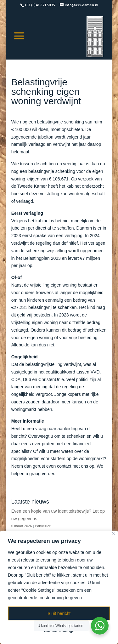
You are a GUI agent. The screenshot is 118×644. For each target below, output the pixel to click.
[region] (59, 587)
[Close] (114, 534)
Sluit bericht (59, 613)
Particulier (43, 526)
